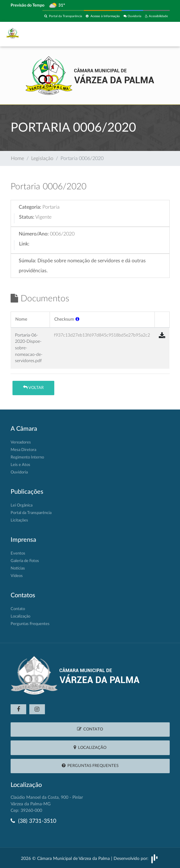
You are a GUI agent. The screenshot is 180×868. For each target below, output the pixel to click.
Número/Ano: (34, 234)
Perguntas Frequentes (30, 624)
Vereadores (21, 442)
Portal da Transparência (63, 16)
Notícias (18, 568)
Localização (20, 616)
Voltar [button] (33, 388)
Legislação (42, 158)
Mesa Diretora (23, 450)
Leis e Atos (20, 465)
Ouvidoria (132, 16)
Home (17, 158)
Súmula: (27, 261)
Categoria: (30, 207)
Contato (18, 609)
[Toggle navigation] (161, 34)
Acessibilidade (156, 16)
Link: (24, 244)
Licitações (19, 520)
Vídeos (17, 576)
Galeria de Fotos (25, 561)
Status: (27, 217)
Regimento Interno (27, 457)
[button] (77, 319)
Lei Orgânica (22, 505)
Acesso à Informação (103, 16)
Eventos (18, 553)
